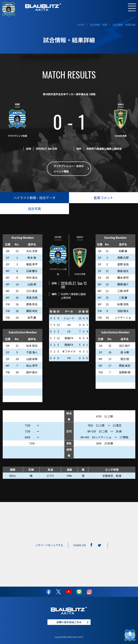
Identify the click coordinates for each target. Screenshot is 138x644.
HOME (81, 25)
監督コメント (103, 198)
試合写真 (34, 209)
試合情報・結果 (99, 25)
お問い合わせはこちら (69, 622)
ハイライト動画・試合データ (34, 198)
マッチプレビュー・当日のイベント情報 (69, 169)
